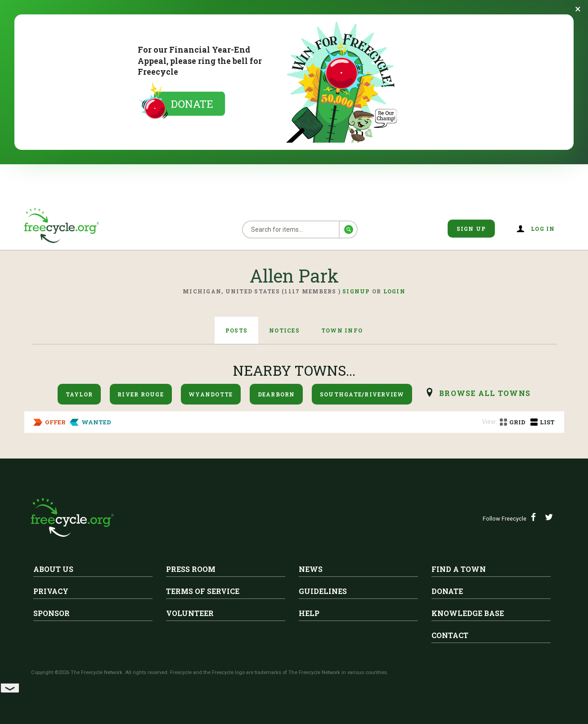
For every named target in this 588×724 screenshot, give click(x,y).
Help (309, 613)
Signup (356, 291)
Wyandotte (211, 394)
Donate (447, 591)
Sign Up (471, 229)
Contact (450, 635)
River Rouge (141, 394)
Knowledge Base (468, 613)
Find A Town (459, 569)
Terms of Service (203, 591)
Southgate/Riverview (362, 394)
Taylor (79, 394)
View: (489, 422)
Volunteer (190, 613)
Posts (236, 330)
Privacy (51, 591)
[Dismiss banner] (578, 9)
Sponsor (52, 613)
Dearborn (276, 394)
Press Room (191, 569)
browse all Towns (485, 393)
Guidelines (323, 591)
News (311, 569)
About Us (53, 569)
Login (394, 291)
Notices (284, 330)
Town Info (342, 330)
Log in (543, 229)
